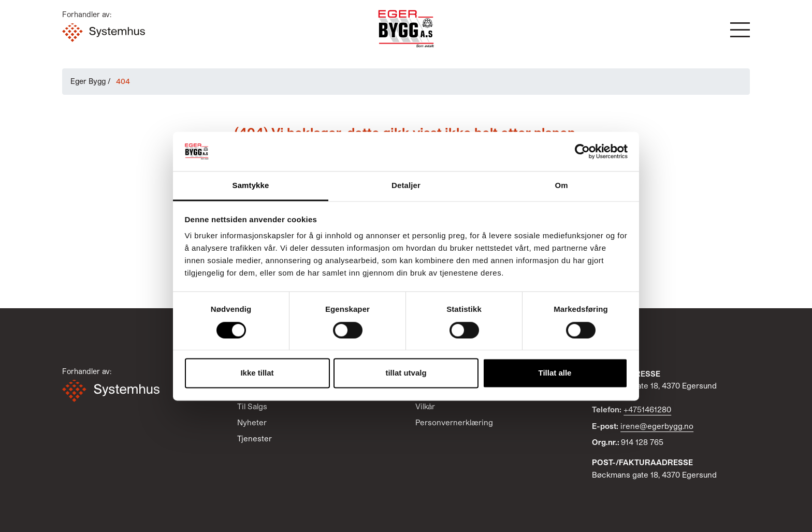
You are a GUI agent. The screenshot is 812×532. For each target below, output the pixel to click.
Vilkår (425, 406)
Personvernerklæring (454, 422)
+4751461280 (647, 409)
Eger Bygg (88, 81)
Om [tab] (561, 186)
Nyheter (252, 422)
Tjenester (255, 438)
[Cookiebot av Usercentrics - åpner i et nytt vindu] (582, 151)
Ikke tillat (257, 373)
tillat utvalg (406, 373)
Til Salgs (252, 406)
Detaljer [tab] (406, 186)
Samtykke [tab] (251, 186)
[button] (740, 30)
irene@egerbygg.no (657, 426)
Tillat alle (555, 373)
